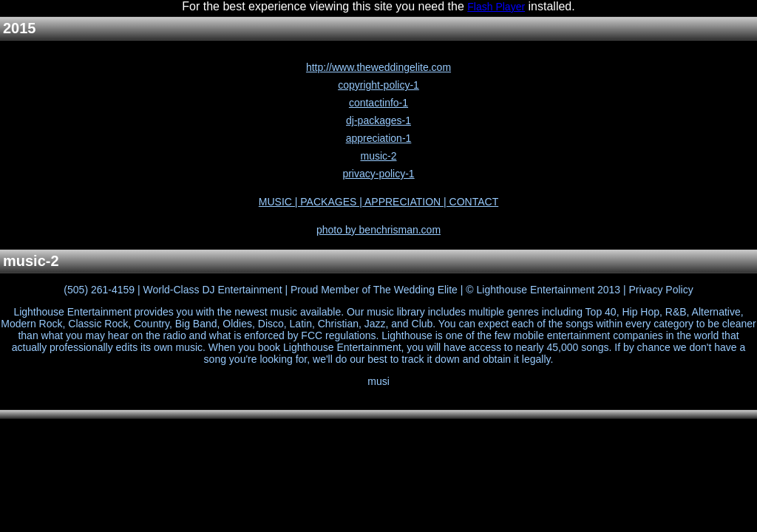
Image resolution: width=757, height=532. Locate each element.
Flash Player (496, 7)
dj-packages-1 (378, 120)
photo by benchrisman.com (378, 230)
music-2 (378, 156)
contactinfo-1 (378, 103)
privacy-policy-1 (378, 174)
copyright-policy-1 (378, 85)
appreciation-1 (379, 138)
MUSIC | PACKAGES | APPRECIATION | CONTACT (378, 202)
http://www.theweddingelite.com (378, 67)
